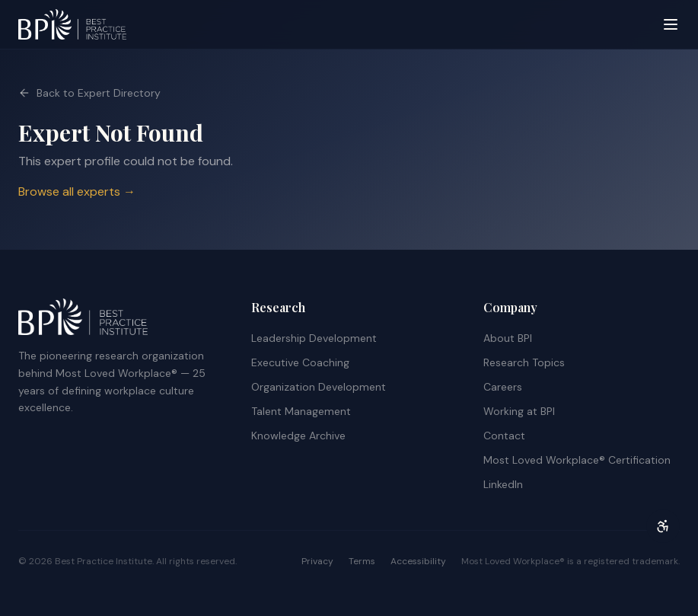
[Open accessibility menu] (663, 526)
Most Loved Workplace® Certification (577, 460)
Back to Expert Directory (89, 93)
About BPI (508, 338)
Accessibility (418, 561)
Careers (503, 387)
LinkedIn (503, 484)
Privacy (317, 561)
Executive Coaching (300, 362)
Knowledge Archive (298, 436)
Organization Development (319, 387)
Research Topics (524, 362)
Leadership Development (314, 338)
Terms (362, 561)
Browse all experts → (77, 192)
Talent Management (301, 411)
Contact (504, 436)
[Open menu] (671, 24)
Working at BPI (519, 411)
